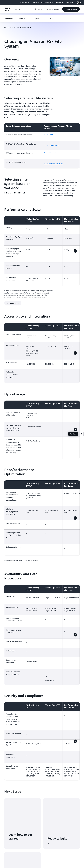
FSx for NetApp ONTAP (52, 145)
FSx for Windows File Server (53, 163)
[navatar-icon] (79, 3)
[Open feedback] (82, 434)
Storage (16, 27)
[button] (81, 3)
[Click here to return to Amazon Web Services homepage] (7, 10)
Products (8, 27)
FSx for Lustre (48, 134)
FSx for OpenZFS (50, 153)
